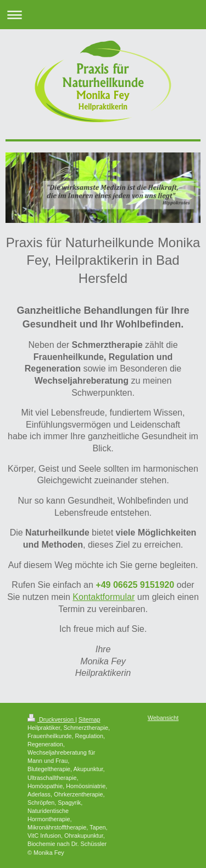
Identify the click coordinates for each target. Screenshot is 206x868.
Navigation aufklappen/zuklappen (103, 15)
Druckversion (51, 719)
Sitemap (90, 719)
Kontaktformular (104, 597)
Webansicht (163, 718)
